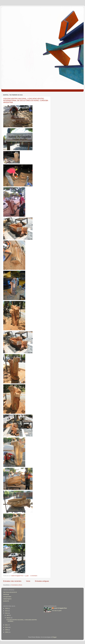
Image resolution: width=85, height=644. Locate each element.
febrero (9, 618)
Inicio (28, 581)
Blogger (54, 637)
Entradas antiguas (42, 581)
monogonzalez (7, 597)
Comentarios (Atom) (17, 585)
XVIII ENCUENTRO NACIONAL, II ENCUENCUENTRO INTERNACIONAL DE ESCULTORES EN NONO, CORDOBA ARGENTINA (26, 101)
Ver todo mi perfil (57, 611)
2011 (7, 625)
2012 (7, 613)
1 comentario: (34, 576)
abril (8, 615)
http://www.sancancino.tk (10, 592)
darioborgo (6, 594)
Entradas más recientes (12, 581)
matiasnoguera (7, 599)
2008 (7, 632)
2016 (7, 608)
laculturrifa (6, 601)
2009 (7, 630)
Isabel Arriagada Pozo (60, 608)
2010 (7, 627)
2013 (7, 611)
